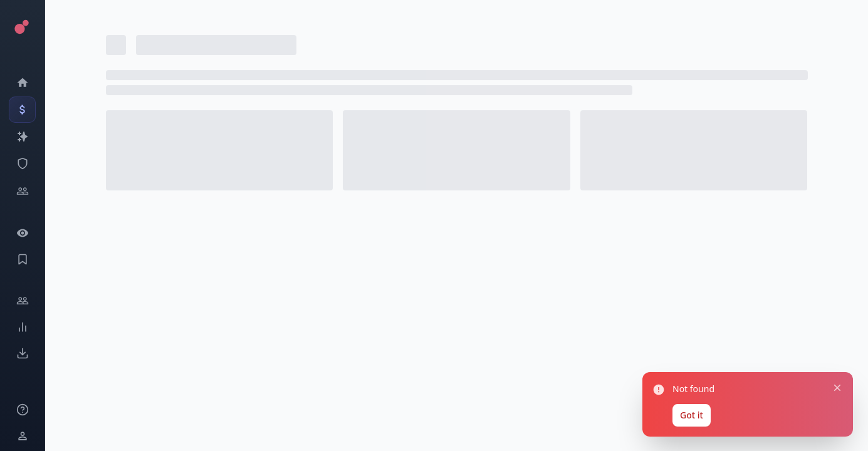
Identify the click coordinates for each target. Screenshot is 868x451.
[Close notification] (837, 386)
